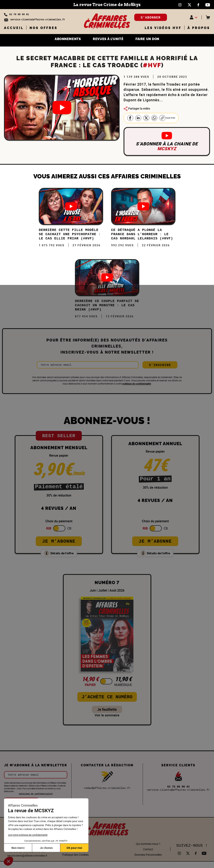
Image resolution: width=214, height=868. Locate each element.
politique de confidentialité (137, 390)
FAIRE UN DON (155, 40)
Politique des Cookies (75, 861)
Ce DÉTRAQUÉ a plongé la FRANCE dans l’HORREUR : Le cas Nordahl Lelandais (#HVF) (142, 237)
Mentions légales (76, 856)
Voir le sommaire (107, 722)
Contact (148, 856)
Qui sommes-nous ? (148, 850)
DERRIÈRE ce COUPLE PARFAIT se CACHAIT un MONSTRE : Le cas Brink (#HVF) (106, 311)
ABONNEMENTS (61, 40)
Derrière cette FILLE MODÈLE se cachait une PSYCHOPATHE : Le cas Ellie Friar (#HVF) (70, 237)
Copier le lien (171, 118)
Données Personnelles (148, 861)
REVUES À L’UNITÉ (108, 40)
